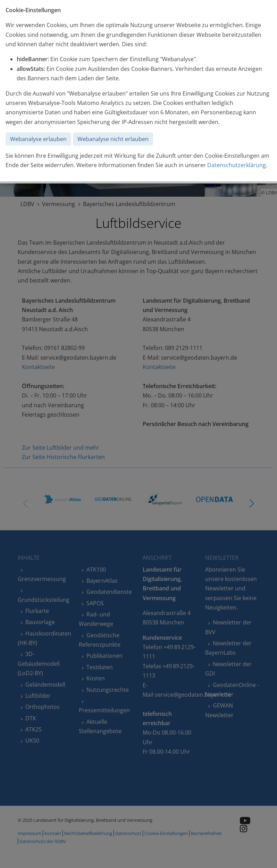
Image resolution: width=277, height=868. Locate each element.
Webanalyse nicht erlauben (113, 139)
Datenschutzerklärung (237, 165)
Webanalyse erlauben (38, 139)
